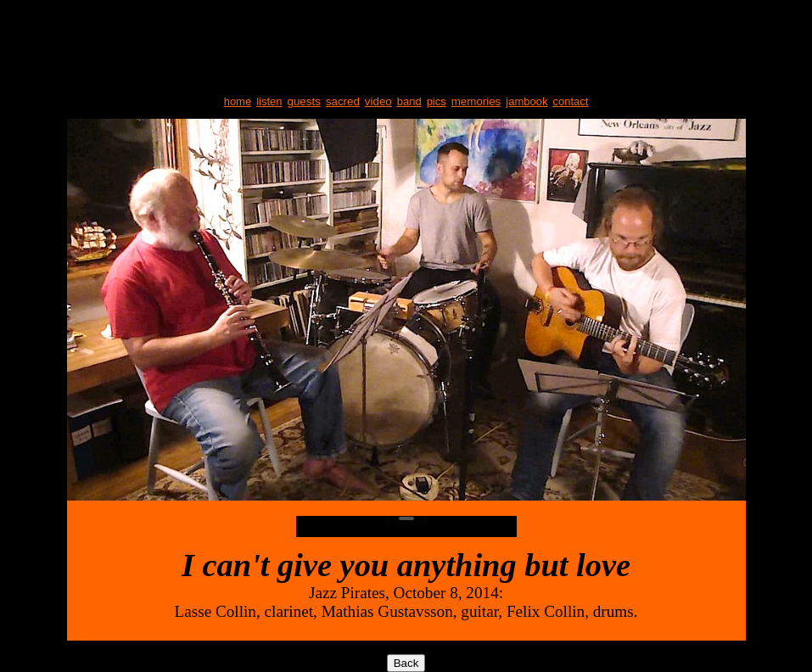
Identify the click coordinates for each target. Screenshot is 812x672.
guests (304, 101)
